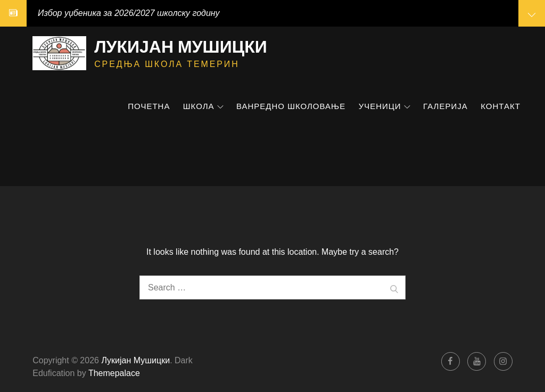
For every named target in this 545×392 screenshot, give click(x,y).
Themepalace (114, 373)
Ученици (385, 106)
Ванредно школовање (291, 106)
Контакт (501, 106)
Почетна (149, 106)
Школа (203, 106)
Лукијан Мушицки (181, 47)
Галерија (445, 106)
